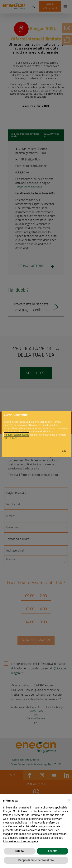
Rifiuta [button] (20, 851)
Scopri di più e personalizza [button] (36, 860)
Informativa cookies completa (20, 841)
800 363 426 (11, 438)
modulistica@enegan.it (16, 435)
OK (64, 451)
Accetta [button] (53, 851)
